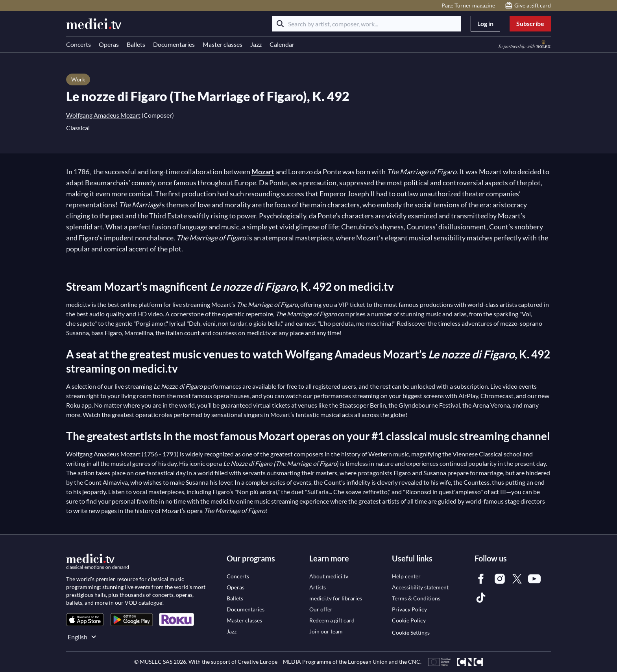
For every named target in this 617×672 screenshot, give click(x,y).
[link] (85, 619)
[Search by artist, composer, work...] (367, 24)
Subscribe (530, 23)
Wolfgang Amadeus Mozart (103, 115)
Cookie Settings (411, 632)
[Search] (280, 24)
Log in (485, 23)
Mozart (263, 172)
